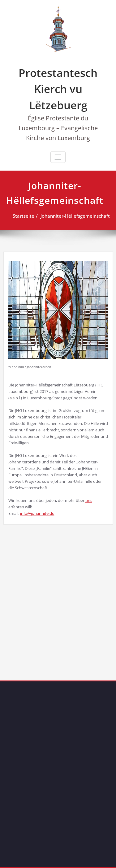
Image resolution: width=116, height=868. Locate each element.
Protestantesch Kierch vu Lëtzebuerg (58, 89)
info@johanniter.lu (37, 513)
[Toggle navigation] (58, 157)
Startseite (21, 216)
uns (89, 500)
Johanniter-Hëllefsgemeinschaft (73, 216)
